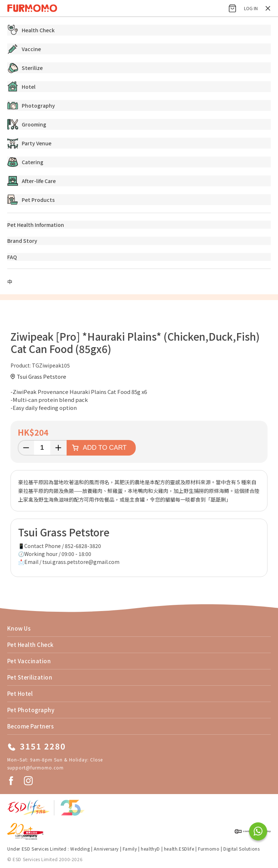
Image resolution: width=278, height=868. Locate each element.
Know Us (19, 628)
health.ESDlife (179, 849)
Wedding (80, 849)
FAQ (12, 257)
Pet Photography (31, 710)
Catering (25, 162)
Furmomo (209, 849)
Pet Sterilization (30, 677)
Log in (251, 8)
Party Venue (29, 143)
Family (130, 849)
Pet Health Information (36, 225)
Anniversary (106, 849)
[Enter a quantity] (42, 448)
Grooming (27, 124)
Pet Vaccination (29, 661)
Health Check (31, 30)
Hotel (21, 87)
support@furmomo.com (35, 767)
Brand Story (22, 241)
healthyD (150, 849)
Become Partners (30, 726)
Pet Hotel (20, 693)
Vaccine (24, 49)
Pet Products (31, 200)
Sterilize (25, 68)
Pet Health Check (30, 645)
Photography (31, 105)
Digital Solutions (241, 849)
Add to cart (105, 448)
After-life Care (31, 181)
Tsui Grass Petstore (41, 376)
